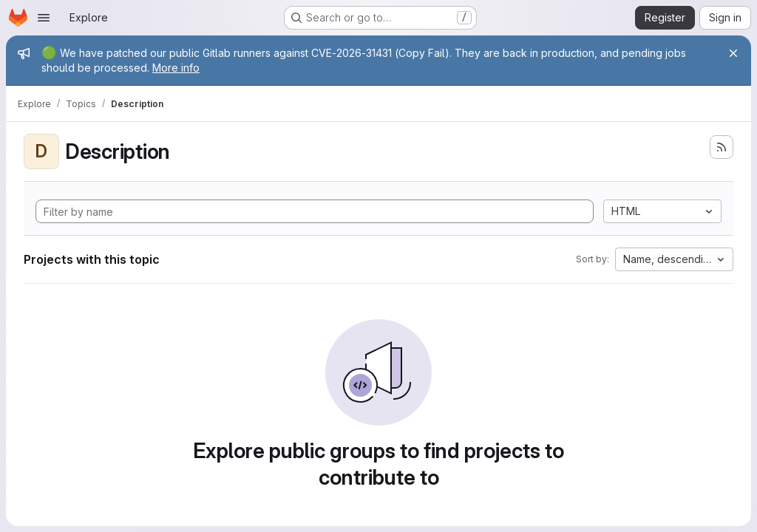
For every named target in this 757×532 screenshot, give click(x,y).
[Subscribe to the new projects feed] (722, 147)
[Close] (733, 53)
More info (176, 68)
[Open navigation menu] (44, 18)
